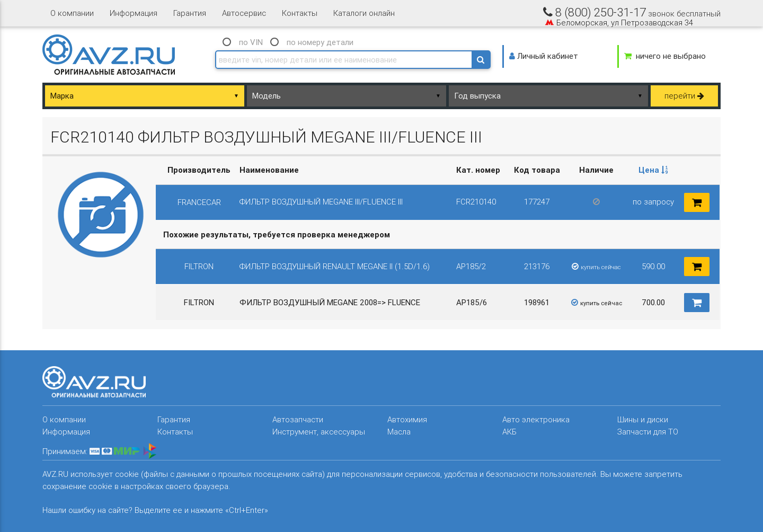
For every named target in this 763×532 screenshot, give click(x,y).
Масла (399, 432)
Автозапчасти (298, 419)
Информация (134, 13)
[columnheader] (653, 170)
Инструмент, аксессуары (319, 432)
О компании (72, 13)
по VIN (251, 42)
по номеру (320, 42)
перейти (684, 96)
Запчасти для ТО (648, 432)
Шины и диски (643, 419)
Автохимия (407, 419)
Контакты (300, 13)
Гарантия (190, 13)
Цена (653, 170)
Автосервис (244, 13)
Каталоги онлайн (364, 13)
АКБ (509, 432)
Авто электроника (536, 419)
